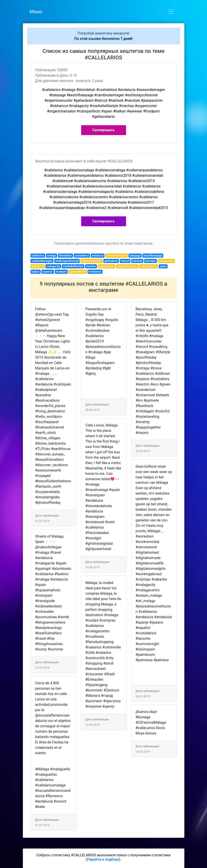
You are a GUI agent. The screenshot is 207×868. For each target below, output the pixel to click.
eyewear (48, 272)
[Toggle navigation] (171, 12)
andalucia (98, 256)
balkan (35, 272)
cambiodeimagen (42, 261)
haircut (125, 261)
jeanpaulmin (166, 261)
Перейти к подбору (103, 859)
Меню (36, 12)
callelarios (38, 256)
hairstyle (150, 261)
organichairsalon (127, 266)
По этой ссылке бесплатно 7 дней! (104, 39)
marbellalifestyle (73, 266)
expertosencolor (92, 261)
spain (163, 266)
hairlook (137, 261)
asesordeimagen (117, 256)
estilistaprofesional (67, 261)
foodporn (61, 272)
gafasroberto (78, 272)
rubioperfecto (149, 266)
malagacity (53, 266)
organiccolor (107, 266)
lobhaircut (37, 266)
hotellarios (95, 272)
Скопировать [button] (103, 130)
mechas (91, 266)
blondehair (65, 256)
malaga (51, 256)
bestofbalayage (153, 256)
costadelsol (82, 256)
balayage (135, 256)
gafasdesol (111, 261)
